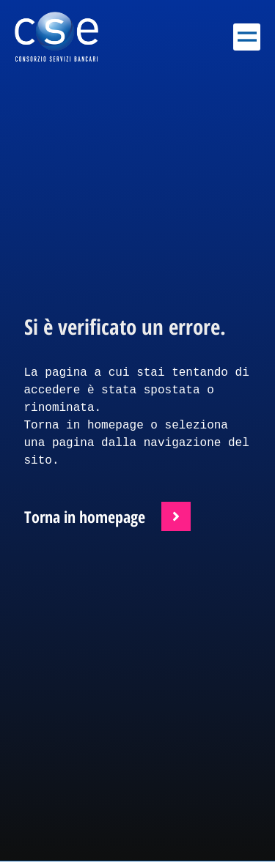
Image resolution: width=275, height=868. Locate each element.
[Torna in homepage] (176, 516)
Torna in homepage (85, 517)
